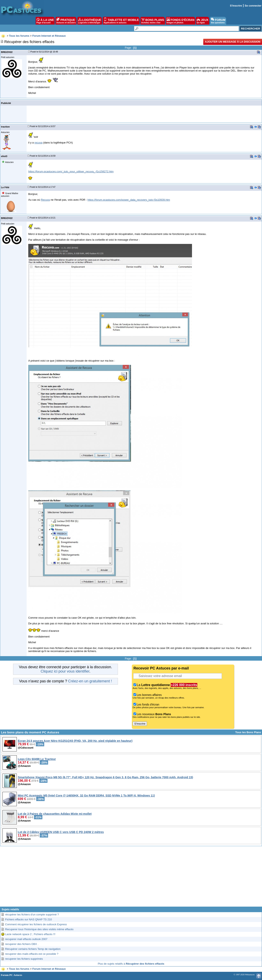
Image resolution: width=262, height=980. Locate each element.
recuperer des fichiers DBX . (22, 944)
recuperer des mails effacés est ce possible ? (32, 954)
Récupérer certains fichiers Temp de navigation (33, 949)
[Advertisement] (131, 878)
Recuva (45, 200)
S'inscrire (236, 6)
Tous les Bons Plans (248, 732)
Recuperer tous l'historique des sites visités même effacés (39, 929)
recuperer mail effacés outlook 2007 (26, 939)
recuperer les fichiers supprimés (24, 959)
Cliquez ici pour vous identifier (65, 671)
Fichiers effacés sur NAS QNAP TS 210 (28, 919)
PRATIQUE (66, 21)
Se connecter (253, 6)
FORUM (218, 21)
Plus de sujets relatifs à (131, 964)
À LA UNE (45, 21)
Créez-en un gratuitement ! (90, 681)
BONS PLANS (153, 21)
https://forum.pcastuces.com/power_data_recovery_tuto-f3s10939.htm (129, 200)
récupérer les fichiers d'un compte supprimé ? (32, 915)
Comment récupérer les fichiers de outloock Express (36, 924)
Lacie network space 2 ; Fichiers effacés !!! (30, 934)
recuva (38, 143)
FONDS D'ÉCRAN (181, 21)
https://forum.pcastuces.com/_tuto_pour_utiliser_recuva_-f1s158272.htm (71, 171)
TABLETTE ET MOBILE (121, 21)
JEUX (202, 21)
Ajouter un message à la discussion (233, 42)
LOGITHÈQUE (90, 21)
